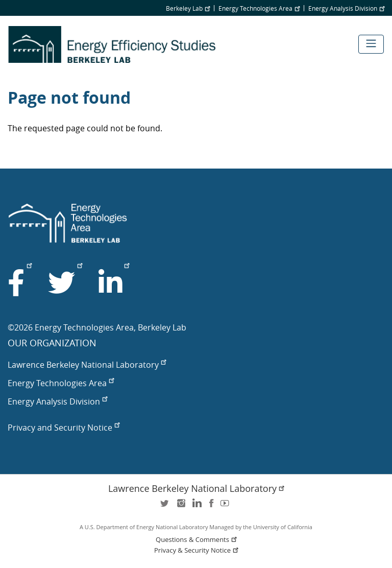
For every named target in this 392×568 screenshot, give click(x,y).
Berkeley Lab (188, 8)
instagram (181, 506)
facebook (211, 506)
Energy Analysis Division (346, 8)
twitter (165, 506)
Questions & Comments (197, 540)
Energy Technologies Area (259, 8)
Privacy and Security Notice (64, 428)
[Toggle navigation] (371, 44)
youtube (227, 506)
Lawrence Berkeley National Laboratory (87, 365)
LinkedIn (196, 506)
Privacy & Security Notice (197, 550)
